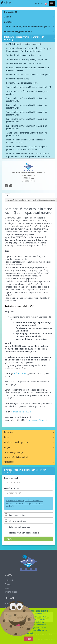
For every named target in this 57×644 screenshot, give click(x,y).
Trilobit (24, 373)
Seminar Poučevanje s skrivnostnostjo (23, 63)
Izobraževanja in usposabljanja (22, 533)
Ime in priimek (11, 478)
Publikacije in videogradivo (16, 442)
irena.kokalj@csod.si (38, 420)
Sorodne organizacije (14, 452)
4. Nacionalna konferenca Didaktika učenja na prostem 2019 (27, 134)
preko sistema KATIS (22, 412)
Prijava (9, 539)
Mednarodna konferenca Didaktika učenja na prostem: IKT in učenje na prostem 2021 (26, 148)
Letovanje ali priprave (18, 527)
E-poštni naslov (12, 488)
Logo (7, 588)
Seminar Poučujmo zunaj (18, 79)
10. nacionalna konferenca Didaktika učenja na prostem (27, 93)
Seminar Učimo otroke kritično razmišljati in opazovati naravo (28, 69)
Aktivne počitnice (16, 521)
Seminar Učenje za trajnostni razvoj (22, 83)
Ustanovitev (10, 580)
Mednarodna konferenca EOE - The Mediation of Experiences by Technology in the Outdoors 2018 (28, 155)
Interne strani (11, 592)
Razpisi (7, 437)
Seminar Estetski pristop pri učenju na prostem (27, 59)
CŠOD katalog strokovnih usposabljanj (24, 44)
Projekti (8, 447)
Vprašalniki (9, 462)
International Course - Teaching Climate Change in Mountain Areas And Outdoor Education (29, 50)
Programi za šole (16, 515)
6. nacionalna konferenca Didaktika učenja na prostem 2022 (27, 120)
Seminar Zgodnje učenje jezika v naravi (24, 55)
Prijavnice (8, 432)
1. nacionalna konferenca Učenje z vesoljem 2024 (28, 87)
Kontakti (39, 4)
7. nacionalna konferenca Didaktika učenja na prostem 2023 (27, 113)
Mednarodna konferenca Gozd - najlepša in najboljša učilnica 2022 (26, 141)
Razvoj (8, 584)
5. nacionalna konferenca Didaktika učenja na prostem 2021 (27, 127)
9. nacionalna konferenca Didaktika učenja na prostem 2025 (27, 99)
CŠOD (6, 2)
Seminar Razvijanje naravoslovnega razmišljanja (28, 75)
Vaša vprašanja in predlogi (16, 457)
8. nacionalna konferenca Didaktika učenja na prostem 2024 (27, 106)
